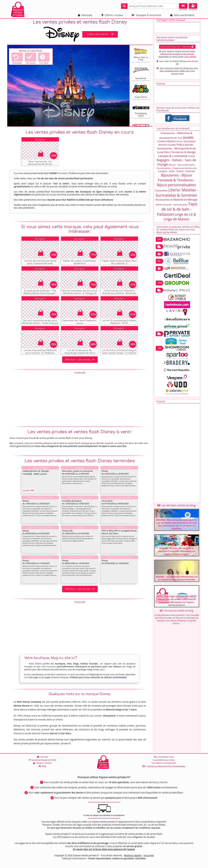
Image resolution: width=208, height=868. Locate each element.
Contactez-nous (164, 757)
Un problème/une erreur (164, 760)
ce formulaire (119, 680)
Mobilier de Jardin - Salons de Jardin (172, 207)
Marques (85, 15)
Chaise (191, 159)
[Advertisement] (80, 401)
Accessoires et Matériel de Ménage (177, 202)
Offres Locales (112, 15)
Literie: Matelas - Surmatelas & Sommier (177, 195)
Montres (163, 147)
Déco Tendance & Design (180, 154)
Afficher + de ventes (80, 362)
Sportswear (190, 144)
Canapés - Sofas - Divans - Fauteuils (176, 174)
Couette (172, 147)
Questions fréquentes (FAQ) (42, 760)
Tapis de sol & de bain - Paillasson (177, 212)
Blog (42, 766)
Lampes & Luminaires (173, 158)
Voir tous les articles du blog (177, 613)
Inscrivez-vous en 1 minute (177, 49)
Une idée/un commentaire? (164, 763)
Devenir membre (42, 763)
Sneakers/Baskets (167, 144)
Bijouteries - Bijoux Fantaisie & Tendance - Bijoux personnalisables (176, 182)
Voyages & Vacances (146, 15)
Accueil (42, 757)
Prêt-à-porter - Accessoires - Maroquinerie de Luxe (176, 151)
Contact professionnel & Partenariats (164, 766)
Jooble (188, 140)
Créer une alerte (101, 36)
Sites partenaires (182, 15)
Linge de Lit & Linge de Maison (180, 219)
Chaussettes (161, 193)
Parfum (180, 144)
